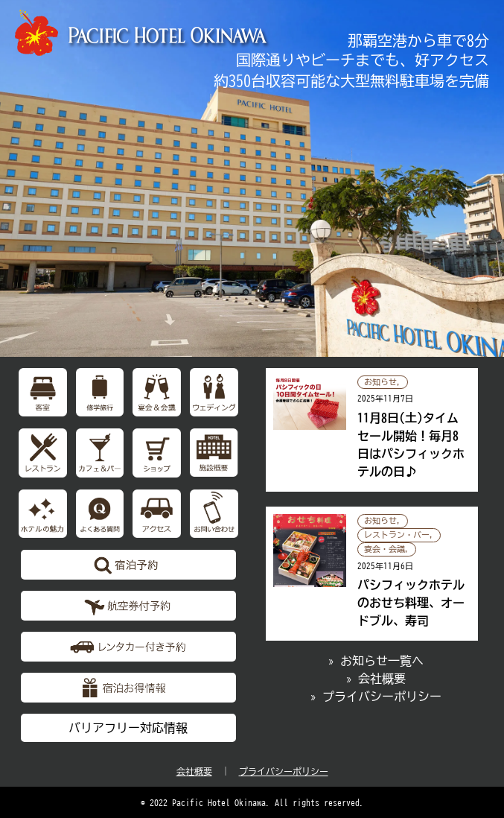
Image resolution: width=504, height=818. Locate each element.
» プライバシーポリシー (376, 697)
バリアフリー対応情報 (128, 728)
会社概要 (194, 771)
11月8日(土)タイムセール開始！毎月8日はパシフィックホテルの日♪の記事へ (372, 430)
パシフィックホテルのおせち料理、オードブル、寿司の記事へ (372, 574)
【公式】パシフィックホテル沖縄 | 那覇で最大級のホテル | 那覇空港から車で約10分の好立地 (143, 33)
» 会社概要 (376, 679)
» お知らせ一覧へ (376, 661)
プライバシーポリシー (284, 771)
